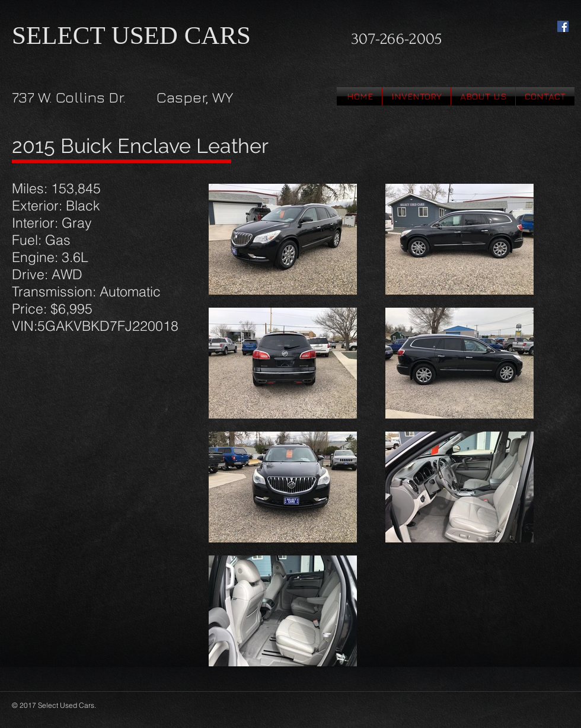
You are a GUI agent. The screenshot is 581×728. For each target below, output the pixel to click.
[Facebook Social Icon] (563, 26)
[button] (416, 96)
